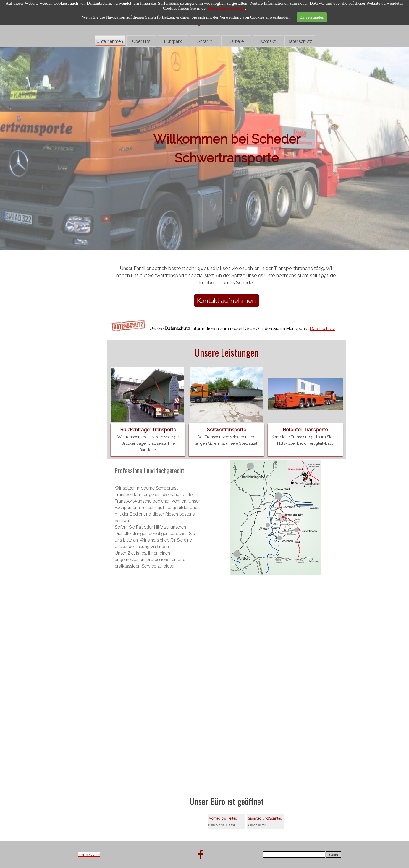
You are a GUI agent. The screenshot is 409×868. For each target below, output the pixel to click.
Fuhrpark (173, 41)
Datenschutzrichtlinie (226, 8)
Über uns (141, 41)
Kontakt (268, 41)
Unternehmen (110, 41)
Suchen (333, 855)
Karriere (236, 41)
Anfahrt (204, 41)
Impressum (89, 855)
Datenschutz (299, 41)
